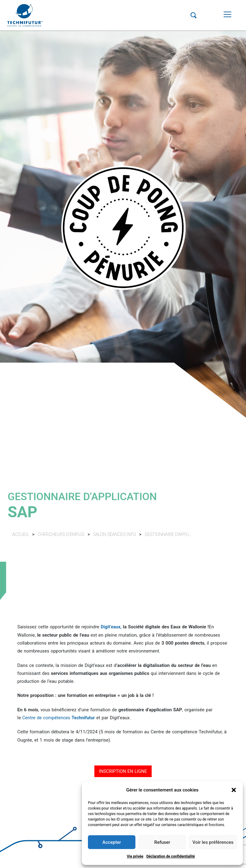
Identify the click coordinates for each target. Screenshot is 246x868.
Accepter (112, 842)
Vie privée (135, 856)
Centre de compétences (60, 717)
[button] (234, 790)
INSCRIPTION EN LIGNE (123, 771)
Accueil (21, 534)
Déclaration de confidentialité (171, 856)
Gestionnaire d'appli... (168, 534)
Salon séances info (115, 534)
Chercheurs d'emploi (62, 534)
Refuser (162, 842)
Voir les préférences (213, 842)
